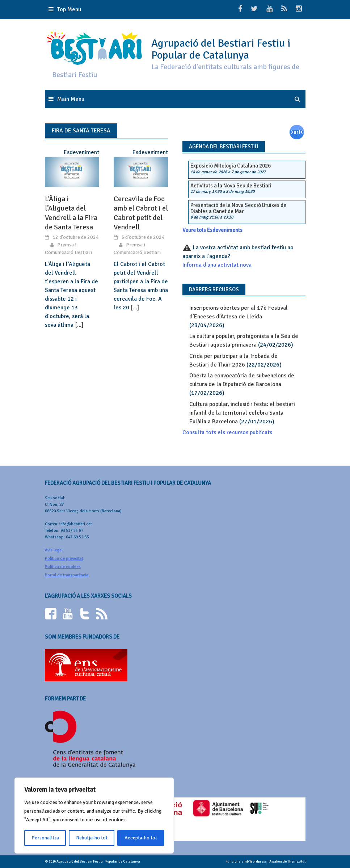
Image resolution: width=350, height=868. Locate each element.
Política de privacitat (64, 558)
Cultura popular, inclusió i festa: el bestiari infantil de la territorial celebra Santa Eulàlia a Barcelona (242, 413)
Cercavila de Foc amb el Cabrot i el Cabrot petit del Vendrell (141, 213)
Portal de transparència (67, 575)
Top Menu (69, 9)
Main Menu (71, 99)
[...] (79, 325)
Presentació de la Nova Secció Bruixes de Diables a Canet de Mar (238, 208)
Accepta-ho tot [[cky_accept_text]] (141, 838)
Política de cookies (63, 567)
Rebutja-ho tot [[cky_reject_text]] (92, 838)
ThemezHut (296, 861)
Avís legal (54, 550)
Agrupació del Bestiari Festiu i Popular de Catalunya (221, 49)
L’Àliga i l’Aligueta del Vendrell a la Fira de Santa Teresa (71, 213)
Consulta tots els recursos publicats (227, 432)
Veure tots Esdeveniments (212, 230)
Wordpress (258, 861)
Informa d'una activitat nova (217, 265)
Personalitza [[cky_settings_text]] (45, 838)
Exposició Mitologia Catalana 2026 (231, 166)
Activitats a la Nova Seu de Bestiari (231, 186)
